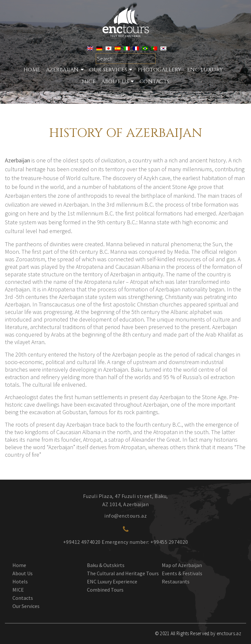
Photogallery (160, 70)
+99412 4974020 (82, 542)
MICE (89, 82)
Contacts (154, 82)
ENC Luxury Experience (112, 581)
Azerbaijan (62, 70)
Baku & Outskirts (106, 565)
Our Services (26, 606)
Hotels (20, 581)
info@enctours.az (125, 516)
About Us (115, 82)
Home (32, 70)
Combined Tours (105, 590)
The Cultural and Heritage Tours (123, 573)
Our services (108, 70)
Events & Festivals (182, 573)
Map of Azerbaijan (182, 565)
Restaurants (176, 581)
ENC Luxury (205, 70)
